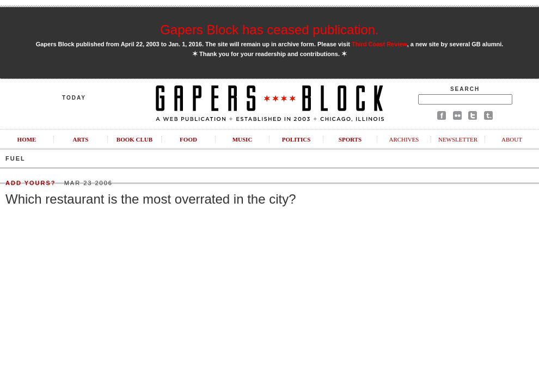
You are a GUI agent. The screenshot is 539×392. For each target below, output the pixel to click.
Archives (404, 139)
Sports (350, 139)
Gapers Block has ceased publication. (269, 30)
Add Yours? (31, 183)
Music (243, 139)
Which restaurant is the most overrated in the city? (151, 199)
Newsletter (458, 139)
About (512, 139)
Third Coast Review (379, 44)
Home (27, 139)
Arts (81, 139)
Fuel (16, 158)
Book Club (134, 139)
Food (188, 139)
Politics (296, 139)
